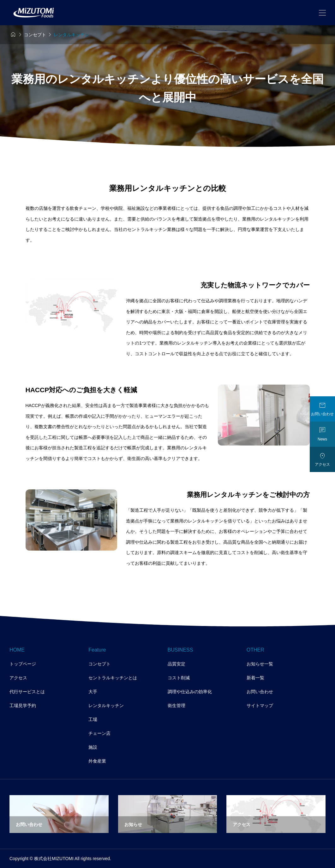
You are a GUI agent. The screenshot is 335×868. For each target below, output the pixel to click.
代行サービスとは (27, 692)
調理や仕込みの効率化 (190, 692)
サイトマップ (260, 706)
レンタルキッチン (106, 706)
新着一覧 (255, 678)
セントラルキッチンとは (113, 678)
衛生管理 (176, 706)
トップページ (23, 664)
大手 (93, 692)
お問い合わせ (260, 692)
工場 (93, 719)
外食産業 (97, 761)
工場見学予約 (23, 706)
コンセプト (99, 664)
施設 (93, 747)
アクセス (18, 678)
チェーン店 (99, 733)
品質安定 (176, 664)
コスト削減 (179, 678)
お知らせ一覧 (260, 664)
